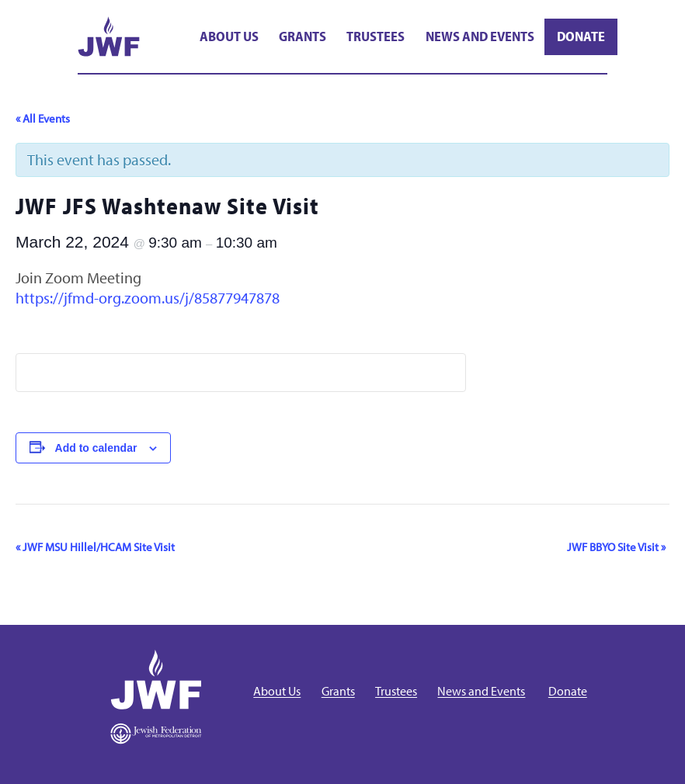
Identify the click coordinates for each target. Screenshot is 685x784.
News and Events (480, 36)
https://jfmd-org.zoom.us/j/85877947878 (148, 298)
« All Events (43, 118)
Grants (303, 36)
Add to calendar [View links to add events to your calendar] (96, 448)
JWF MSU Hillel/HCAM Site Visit (95, 547)
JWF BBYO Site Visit (616, 547)
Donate (581, 36)
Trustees (376, 36)
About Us (229, 36)
